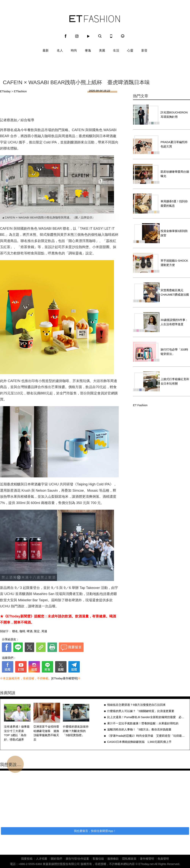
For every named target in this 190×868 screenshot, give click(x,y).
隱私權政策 (129, 859)
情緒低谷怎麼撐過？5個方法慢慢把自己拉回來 (136, 705)
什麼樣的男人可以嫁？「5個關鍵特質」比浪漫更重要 (141, 711)
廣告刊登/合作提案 (77, 859)
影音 (144, 50)
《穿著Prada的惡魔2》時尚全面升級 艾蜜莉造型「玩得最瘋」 (147, 736)
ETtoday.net (146, 864)
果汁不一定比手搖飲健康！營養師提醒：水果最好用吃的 (143, 723)
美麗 (102, 50)
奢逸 (88, 50)
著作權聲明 (147, 859)
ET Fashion (95, 19)
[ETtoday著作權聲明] (65, 678)
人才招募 (42, 859)
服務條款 (113, 859)
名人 (60, 50)
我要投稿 (27, 859)
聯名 (15, 631)
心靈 (130, 50)
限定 (37, 631)
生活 (116, 50)
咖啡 (22, 631)
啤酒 (30, 631)
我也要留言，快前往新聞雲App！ (95, 831)
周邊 (44, 631)
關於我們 (56, 859)
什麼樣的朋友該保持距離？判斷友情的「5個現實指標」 (76, 731)
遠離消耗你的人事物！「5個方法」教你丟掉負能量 (139, 729)
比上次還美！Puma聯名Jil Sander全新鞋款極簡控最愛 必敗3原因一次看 (147, 717)
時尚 (74, 50)
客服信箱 (98, 859)
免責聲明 (163, 859)
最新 (46, 50)
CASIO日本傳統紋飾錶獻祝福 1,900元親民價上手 (139, 742)
